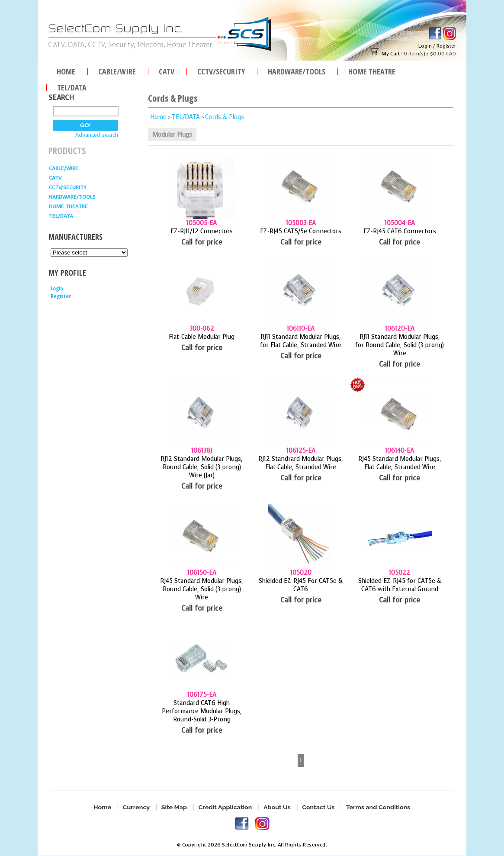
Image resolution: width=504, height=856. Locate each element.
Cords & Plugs (225, 117)
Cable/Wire (117, 70)
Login (425, 46)
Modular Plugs (172, 135)
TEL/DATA (72, 86)
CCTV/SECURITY (221, 70)
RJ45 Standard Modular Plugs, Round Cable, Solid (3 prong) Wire (202, 589)
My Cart (390, 54)
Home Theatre (372, 70)
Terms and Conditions (378, 807)
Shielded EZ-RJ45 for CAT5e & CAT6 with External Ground (400, 585)
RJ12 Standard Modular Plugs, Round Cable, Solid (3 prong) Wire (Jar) (202, 467)
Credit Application (225, 807)
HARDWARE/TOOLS (297, 70)
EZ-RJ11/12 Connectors (202, 231)
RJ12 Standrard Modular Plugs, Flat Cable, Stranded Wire (301, 463)
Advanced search (97, 135)
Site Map (174, 807)
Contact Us (318, 807)
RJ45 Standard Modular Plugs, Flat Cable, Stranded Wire (400, 463)
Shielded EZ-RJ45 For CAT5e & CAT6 (301, 585)
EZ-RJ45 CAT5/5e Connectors (301, 231)
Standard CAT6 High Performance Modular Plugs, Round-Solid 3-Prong (202, 711)
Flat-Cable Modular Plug (202, 337)
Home (66, 70)
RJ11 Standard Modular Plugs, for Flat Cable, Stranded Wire (301, 341)
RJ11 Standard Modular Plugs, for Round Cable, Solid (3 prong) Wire (400, 345)
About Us (277, 807)
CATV (167, 70)
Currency (136, 807)
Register (446, 46)
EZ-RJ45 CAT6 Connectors (400, 231)
